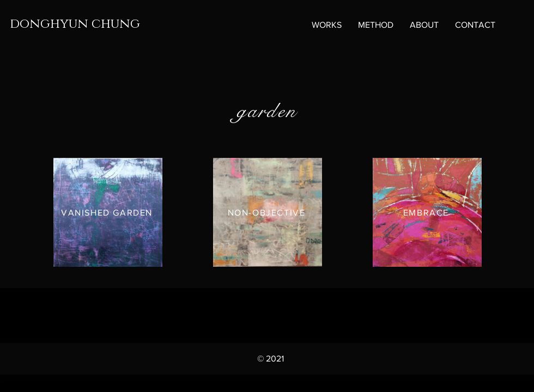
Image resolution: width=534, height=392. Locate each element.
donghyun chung (75, 24)
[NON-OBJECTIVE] (268, 212)
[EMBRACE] (427, 212)
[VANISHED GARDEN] (108, 212)
